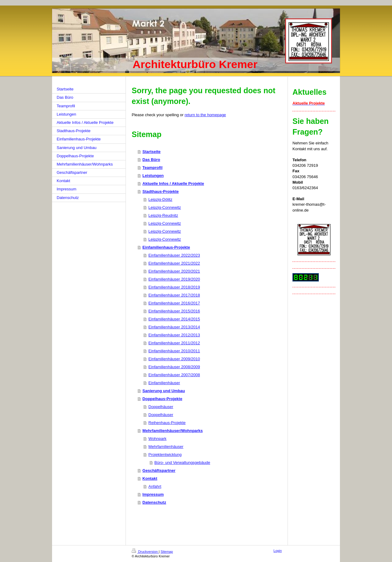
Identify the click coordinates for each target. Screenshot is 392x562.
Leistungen (153, 176)
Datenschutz (154, 502)
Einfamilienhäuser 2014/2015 (174, 319)
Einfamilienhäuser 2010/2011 (174, 351)
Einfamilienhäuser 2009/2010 (174, 359)
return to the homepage (205, 115)
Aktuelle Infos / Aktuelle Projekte (173, 184)
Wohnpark (158, 439)
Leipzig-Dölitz (160, 199)
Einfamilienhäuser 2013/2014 (174, 327)
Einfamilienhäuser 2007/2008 (174, 375)
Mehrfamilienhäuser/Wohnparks (173, 431)
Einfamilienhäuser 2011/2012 (174, 343)
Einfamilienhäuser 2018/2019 (174, 287)
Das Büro (151, 160)
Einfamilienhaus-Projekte (166, 247)
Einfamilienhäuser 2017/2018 (174, 295)
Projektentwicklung (165, 455)
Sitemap (167, 552)
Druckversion (145, 552)
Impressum (153, 494)
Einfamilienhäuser (164, 383)
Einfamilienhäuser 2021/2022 (174, 263)
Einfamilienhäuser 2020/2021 (174, 271)
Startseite (151, 152)
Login (278, 551)
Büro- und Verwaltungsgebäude (182, 463)
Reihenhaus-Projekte (167, 423)
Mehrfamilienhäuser (166, 447)
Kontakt (150, 478)
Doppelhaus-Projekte (162, 399)
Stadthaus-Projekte (160, 191)
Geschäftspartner (159, 470)
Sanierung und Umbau (164, 391)
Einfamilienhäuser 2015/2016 (174, 311)
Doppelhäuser (161, 407)
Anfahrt (155, 486)
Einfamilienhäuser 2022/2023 (174, 255)
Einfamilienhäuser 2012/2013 (174, 335)
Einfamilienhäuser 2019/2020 (174, 279)
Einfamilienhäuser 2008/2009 (174, 367)
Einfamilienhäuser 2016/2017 (174, 303)
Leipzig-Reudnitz (163, 215)
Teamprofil (153, 168)
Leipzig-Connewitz (165, 207)
